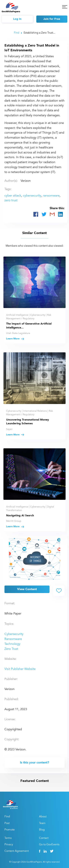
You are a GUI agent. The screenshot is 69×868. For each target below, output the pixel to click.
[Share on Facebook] (36, 214)
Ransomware (13, 639)
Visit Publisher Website (20, 669)
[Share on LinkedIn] (60, 214)
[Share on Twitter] (44, 214)
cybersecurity (32, 196)
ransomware (51, 196)
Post (7, 823)
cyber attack (13, 196)
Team (42, 823)
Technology (12, 644)
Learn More (15, 339)
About (43, 817)
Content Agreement (17, 851)
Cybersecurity (14, 634)
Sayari (9, 429)
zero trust (11, 201)
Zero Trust (11, 649)
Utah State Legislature (18, 333)
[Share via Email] (52, 214)
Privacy (9, 845)
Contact (44, 838)
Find (17, 33)
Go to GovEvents (49, 845)
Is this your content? (35, 763)
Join (52, 19)
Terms (8, 838)
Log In (17, 19)
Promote (10, 830)
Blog (42, 830)
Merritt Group (14, 521)
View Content (27, 589)
